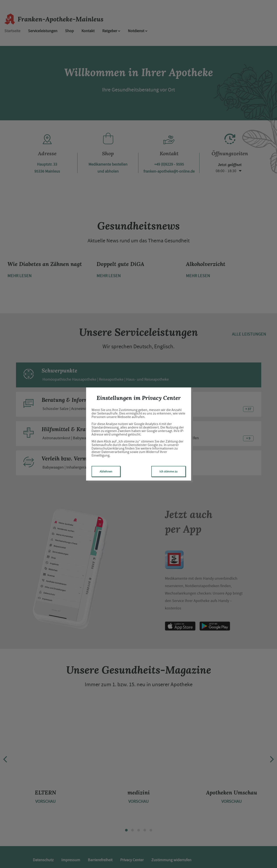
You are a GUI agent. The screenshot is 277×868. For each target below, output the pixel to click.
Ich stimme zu (168, 471)
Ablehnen (106, 471)
